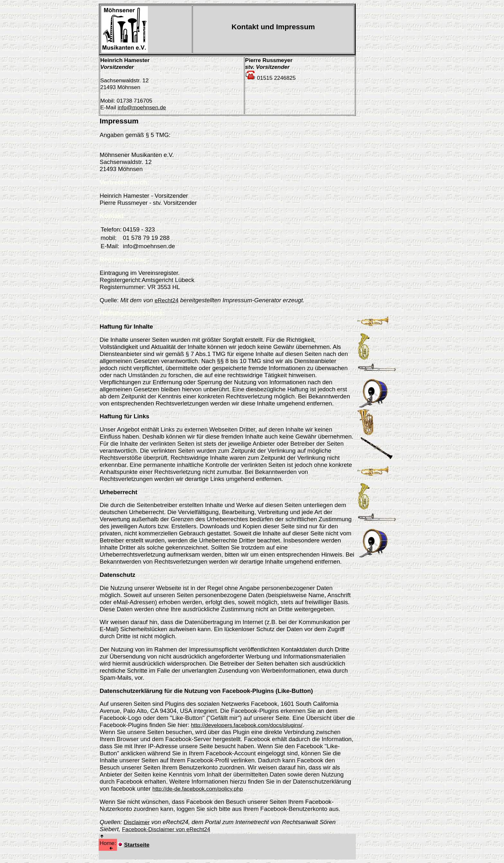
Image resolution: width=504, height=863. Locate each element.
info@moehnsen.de (142, 107)
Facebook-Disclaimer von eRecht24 (166, 829)
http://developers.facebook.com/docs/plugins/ (247, 725)
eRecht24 (166, 300)
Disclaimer (137, 822)
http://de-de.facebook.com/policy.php (198, 789)
